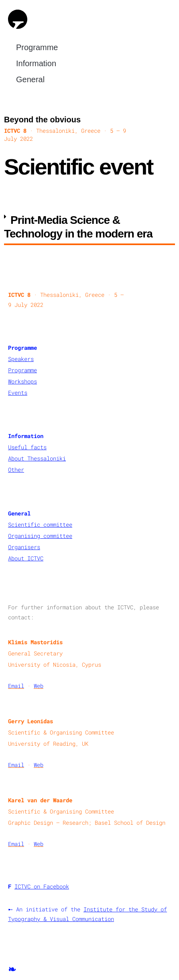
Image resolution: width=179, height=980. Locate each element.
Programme (39, 47)
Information (38, 63)
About (18, 458)
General (32, 79)
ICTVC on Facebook (42, 886)
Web (39, 686)
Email (16, 686)
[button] (89, 228)
